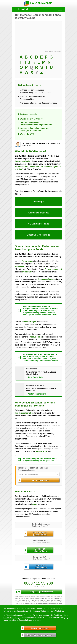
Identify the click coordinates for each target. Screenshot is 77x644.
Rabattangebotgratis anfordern (40, 534)
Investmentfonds (22, 161)
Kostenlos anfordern (37, 394)
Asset (35, 504)
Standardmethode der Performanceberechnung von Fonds (36, 124)
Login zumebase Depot (41, 567)
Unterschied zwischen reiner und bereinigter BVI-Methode (34, 129)
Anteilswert (20, 266)
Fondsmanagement (53, 269)
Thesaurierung (35, 337)
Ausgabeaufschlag (46, 279)
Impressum (38, 620)
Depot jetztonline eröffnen (40, 550)
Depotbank (27, 272)
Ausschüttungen (29, 322)
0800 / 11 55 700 (38, 583)
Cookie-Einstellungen (12, 618)
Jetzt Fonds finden (36, 377)
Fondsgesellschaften (24, 413)
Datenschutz (24, 620)
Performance (27, 261)
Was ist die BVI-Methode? (31, 119)
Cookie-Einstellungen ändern (40, 635)
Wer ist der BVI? (27, 134)
